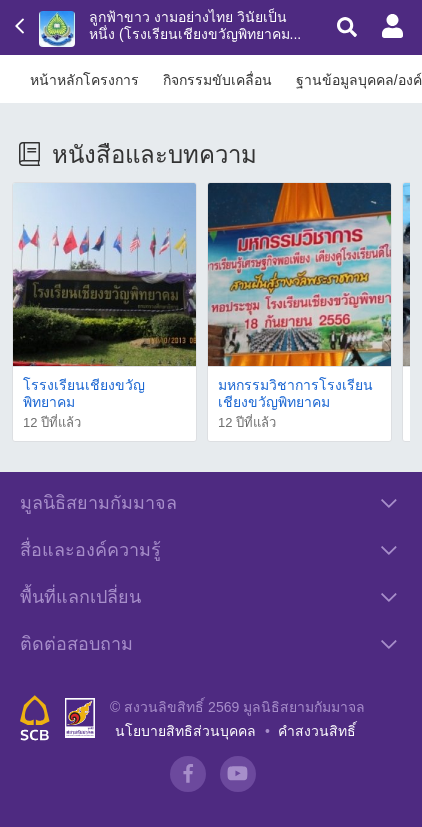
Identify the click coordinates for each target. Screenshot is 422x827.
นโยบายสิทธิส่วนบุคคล (185, 731)
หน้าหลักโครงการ (84, 80)
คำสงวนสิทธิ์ (317, 731)
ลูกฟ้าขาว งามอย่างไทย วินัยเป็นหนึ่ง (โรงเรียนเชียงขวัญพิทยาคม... (195, 25)
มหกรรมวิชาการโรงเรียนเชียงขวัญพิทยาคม (295, 393)
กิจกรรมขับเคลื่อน (217, 80)
